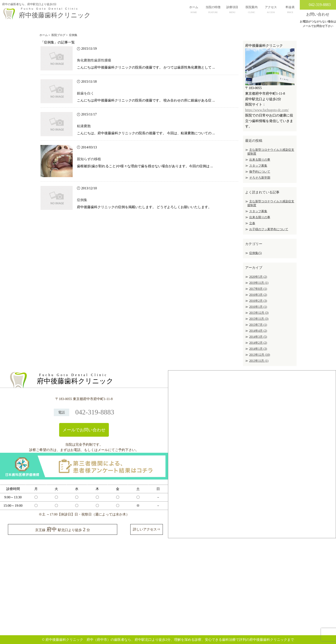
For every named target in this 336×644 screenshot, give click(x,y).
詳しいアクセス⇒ (147, 529)
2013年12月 (260, 355)
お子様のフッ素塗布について (269, 229)
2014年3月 (258, 337)
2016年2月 (258, 301)
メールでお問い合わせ (84, 430)
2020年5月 (258, 277)
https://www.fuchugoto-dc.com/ (267, 110)
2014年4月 (258, 331)
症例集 (82, 200)
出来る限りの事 (260, 160)
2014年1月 (258, 349)
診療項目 (232, 10)
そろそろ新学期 (260, 178)
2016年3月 (258, 295)
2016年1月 (258, 307)
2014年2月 (258, 343)
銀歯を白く (85, 93)
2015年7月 (258, 325)
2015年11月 (259, 319)
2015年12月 (259, 313)
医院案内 (252, 10)
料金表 (290, 10)
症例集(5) (255, 253)
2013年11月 (259, 361)
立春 (252, 223)
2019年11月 (259, 283)
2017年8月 (258, 289)
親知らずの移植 (89, 159)
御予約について (260, 172)
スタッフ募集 (258, 166)
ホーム (194, 10)
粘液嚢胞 (84, 126)
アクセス (271, 10)
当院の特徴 (213, 10)
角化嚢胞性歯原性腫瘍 (94, 60)
